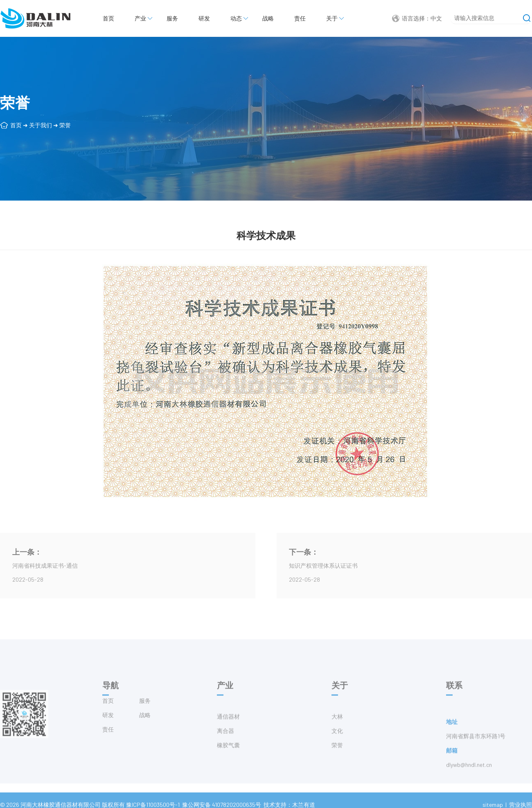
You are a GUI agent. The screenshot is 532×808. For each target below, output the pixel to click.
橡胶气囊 (228, 763)
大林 (337, 734)
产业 (140, 18)
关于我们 (41, 125)
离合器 (225, 748)
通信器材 (228, 734)
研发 (204, 18)
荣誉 (65, 125)
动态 (236, 18)
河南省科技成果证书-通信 (45, 565)
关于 (332, 18)
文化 (337, 748)
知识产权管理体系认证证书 (323, 565)
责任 (300, 18)
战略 (268, 18)
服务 (172, 18)
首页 (108, 18)
